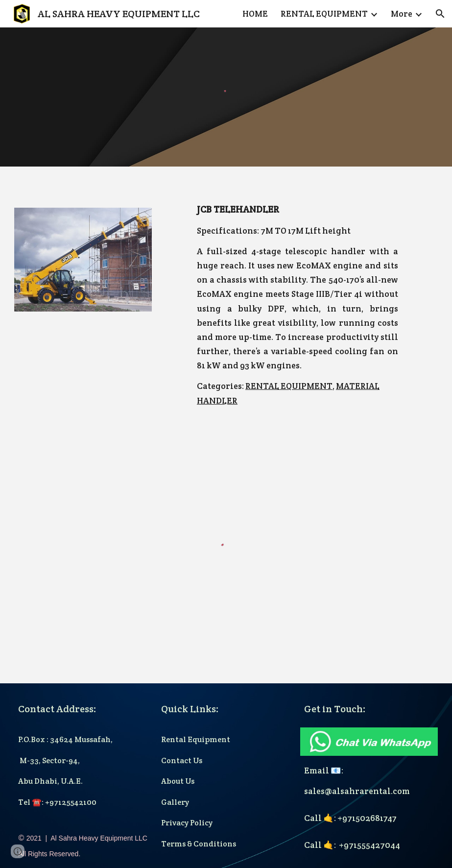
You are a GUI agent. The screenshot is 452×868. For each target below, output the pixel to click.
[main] (297, 305)
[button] (440, 14)
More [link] (402, 14)
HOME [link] (255, 14)
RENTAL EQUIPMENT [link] (324, 14)
